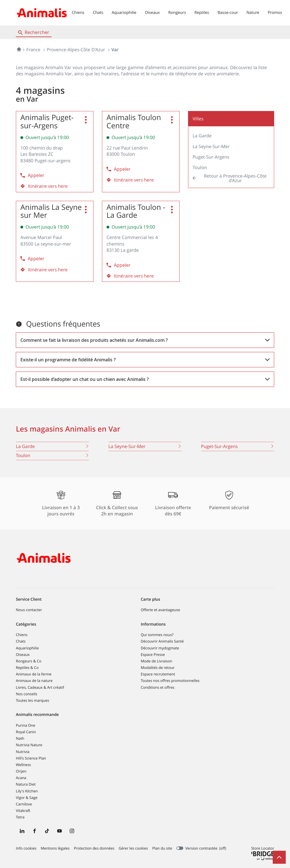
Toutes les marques (33, 700)
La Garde (202, 136)
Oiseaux (153, 13)
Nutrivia (23, 752)
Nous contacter (29, 610)
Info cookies (26, 848)
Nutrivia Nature (29, 745)
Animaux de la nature (34, 681)
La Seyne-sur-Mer (211, 146)
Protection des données (94, 848)
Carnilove (24, 804)
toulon (52, 455)
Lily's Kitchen (27, 791)
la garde (52, 446)
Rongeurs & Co (29, 661)
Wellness (23, 765)
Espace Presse (153, 654)
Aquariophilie (124, 13)
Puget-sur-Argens (211, 157)
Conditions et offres (158, 687)
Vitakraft (23, 811)
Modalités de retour (158, 667)
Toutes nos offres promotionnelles (170, 681)
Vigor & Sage (27, 797)
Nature (253, 13)
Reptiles (202, 13)
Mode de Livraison (156, 661)
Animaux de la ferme (34, 674)
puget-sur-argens (238, 446)
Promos (275, 13)
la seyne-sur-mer (145, 446)
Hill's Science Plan (31, 758)
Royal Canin (26, 732)
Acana (21, 778)
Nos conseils (27, 694)
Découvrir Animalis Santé (162, 641)
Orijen (21, 771)
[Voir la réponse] (145, 340)
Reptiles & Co (27, 667)
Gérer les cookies (133, 848)
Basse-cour (228, 13)
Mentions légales (55, 848)
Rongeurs (177, 13)
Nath (20, 738)
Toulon (200, 167)
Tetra (20, 817)
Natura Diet (26, 784)
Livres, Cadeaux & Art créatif (40, 687)
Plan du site (162, 848)
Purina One (25, 725)
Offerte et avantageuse (160, 610)
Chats (98, 13)
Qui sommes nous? (157, 635)
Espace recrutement (158, 674)
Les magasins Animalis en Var (68, 429)
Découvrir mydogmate (160, 648)
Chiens (78, 13)
